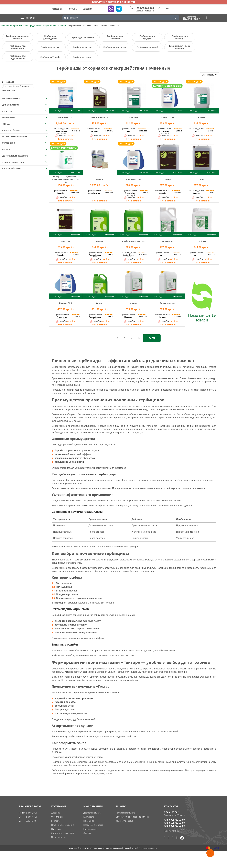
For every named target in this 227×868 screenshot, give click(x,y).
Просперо (134, 117)
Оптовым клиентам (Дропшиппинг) (132, 817)
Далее (152, 338)
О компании (57, 817)
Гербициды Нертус (82, 57)
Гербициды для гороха (115, 47)
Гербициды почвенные (83, 37)
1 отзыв (179, 131)
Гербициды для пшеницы (180, 37)
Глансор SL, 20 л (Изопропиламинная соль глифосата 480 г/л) (66, 179)
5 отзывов (75, 193)
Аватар (134, 303)
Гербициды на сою (82, 47)
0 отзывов (76, 131)
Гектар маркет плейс (125, 813)
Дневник (55, 813)
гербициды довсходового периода (155, 382)
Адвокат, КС (168, 241)
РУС (173, 9)
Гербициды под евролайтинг (18, 47)
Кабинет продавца (124, 821)
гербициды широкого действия (154, 677)
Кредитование (90, 829)
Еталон (100, 241)
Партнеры (56, 829)
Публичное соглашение (63, 825)
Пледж (100, 179)
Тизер (168, 179)
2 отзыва (109, 131)
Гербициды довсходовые (50, 37)
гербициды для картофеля (184, 568)
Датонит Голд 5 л (100, 117)
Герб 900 (202, 241)
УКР (167, 9)
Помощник (88, 821)
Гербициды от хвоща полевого (180, 47)
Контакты (56, 821)
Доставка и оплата (92, 813)
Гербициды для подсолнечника (18, 57)
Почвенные (17, 86)
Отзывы (87, 833)
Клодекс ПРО (66, 303)
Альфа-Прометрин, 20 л (134, 241)
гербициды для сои (102, 571)
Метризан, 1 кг (66, 117)
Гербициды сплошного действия (18, 37)
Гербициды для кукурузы (147, 37)
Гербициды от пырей (147, 47)
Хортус (202, 179)
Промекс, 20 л (168, 117)
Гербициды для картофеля (115, 37)
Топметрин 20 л (168, 303)
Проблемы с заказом (93, 825)
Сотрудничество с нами (62, 833)
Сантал (100, 303)
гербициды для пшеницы (76, 571)
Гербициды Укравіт (50, 57)
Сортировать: (209, 75)
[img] (66, 96)
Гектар (120, 672)
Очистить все (8, 91)
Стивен (202, 117)
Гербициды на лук (50, 47)
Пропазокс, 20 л (134, 179)
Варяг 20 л (66, 241)
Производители (59, 837)
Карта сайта (89, 817)
